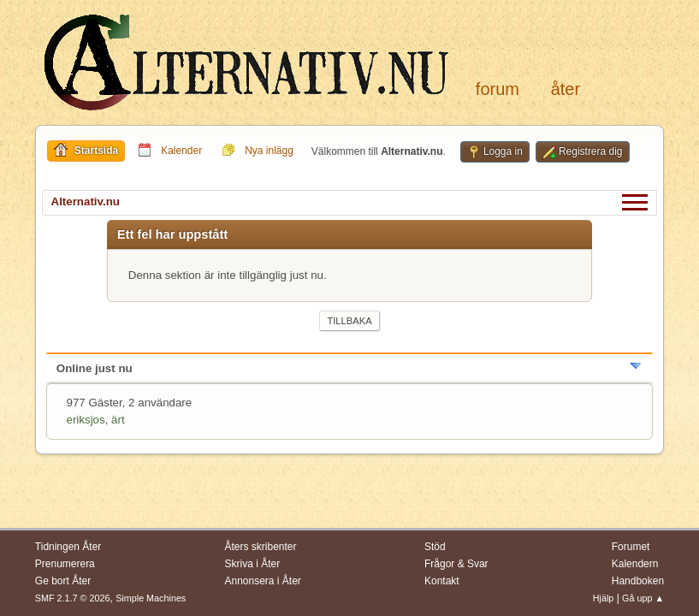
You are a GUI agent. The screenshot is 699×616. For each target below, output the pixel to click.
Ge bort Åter (63, 581)
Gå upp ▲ (643, 598)
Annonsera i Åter (263, 581)
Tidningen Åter (68, 547)
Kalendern (635, 564)
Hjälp (604, 598)
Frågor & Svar (456, 564)
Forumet (631, 547)
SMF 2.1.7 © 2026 (73, 598)
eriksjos (86, 420)
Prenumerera (65, 564)
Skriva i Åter (253, 564)
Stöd (435, 547)
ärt (118, 420)
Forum (498, 89)
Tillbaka (349, 321)
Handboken (638, 581)
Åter (566, 89)
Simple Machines (151, 598)
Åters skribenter (261, 547)
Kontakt (442, 581)
